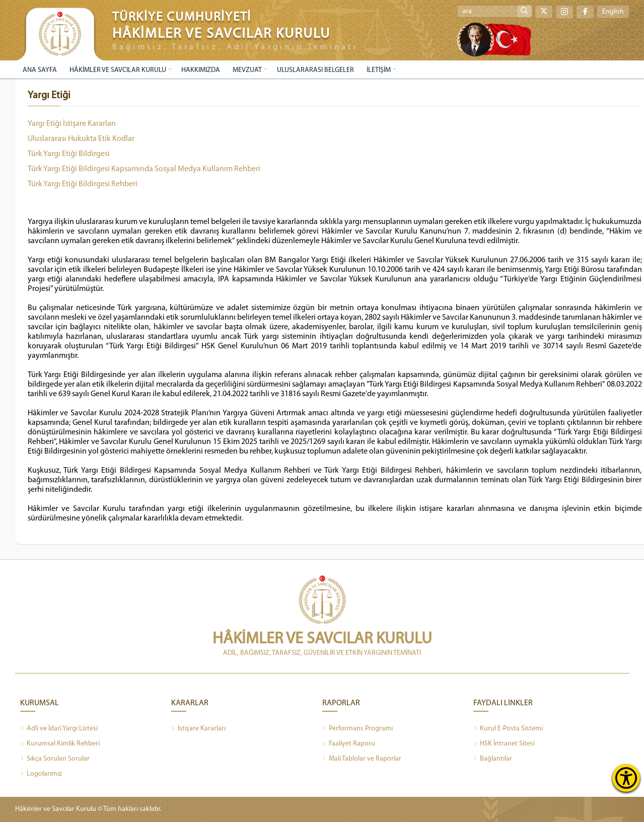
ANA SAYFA (40, 70)
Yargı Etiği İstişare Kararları (72, 124)
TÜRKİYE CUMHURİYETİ (182, 17)
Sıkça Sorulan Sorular (55, 759)
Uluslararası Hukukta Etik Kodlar (81, 139)
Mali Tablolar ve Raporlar (362, 759)
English (613, 12)
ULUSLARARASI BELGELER (315, 70)
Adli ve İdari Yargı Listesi (59, 729)
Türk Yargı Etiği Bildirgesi (69, 154)
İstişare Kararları (198, 729)
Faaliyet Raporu (349, 744)
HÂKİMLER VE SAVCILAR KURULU (118, 70)
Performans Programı (357, 729)
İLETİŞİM (379, 70)
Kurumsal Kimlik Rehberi (60, 744)
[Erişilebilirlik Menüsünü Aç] (626, 778)
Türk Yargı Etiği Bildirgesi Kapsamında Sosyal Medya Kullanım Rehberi (144, 169)
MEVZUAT (247, 70)
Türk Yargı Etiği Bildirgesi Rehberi (83, 184)
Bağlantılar (493, 759)
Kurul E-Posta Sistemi (508, 729)
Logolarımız (41, 774)
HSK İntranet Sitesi (504, 744)
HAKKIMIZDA (201, 70)
